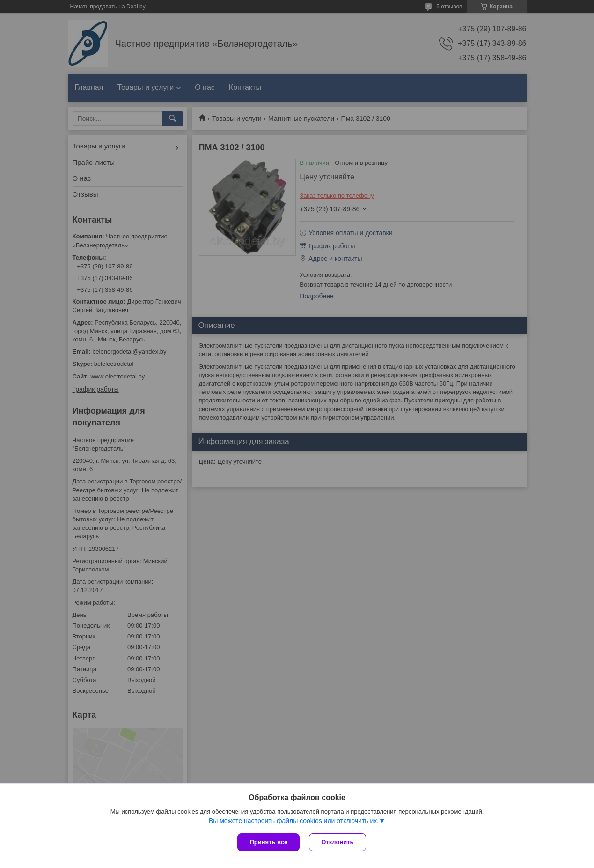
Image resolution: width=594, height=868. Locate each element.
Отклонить (337, 842)
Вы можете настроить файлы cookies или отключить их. (294, 821)
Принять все (268, 842)
